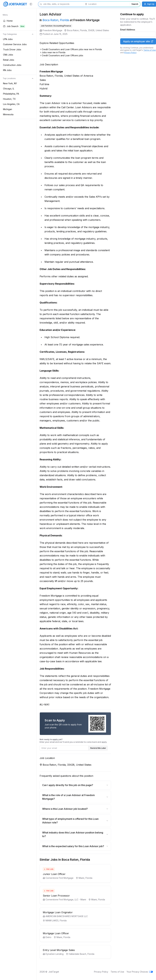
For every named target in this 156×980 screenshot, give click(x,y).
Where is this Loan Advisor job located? (75, 809)
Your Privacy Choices (140, 972)
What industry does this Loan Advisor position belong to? (75, 834)
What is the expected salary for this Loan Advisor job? (75, 846)
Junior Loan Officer (54, 874)
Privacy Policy (130, 53)
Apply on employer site (138, 41)
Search (135, 4)
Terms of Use (150, 50)
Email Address (128, 30)
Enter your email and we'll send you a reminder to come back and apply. (73, 741)
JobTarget (54, 972)
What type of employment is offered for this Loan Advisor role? (75, 821)
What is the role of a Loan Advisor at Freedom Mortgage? (75, 797)
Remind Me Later (98, 748)
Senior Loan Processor (56, 896)
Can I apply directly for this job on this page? (75, 785)
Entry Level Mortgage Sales (59, 950)
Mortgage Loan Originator (58, 912)
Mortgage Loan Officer (56, 933)
